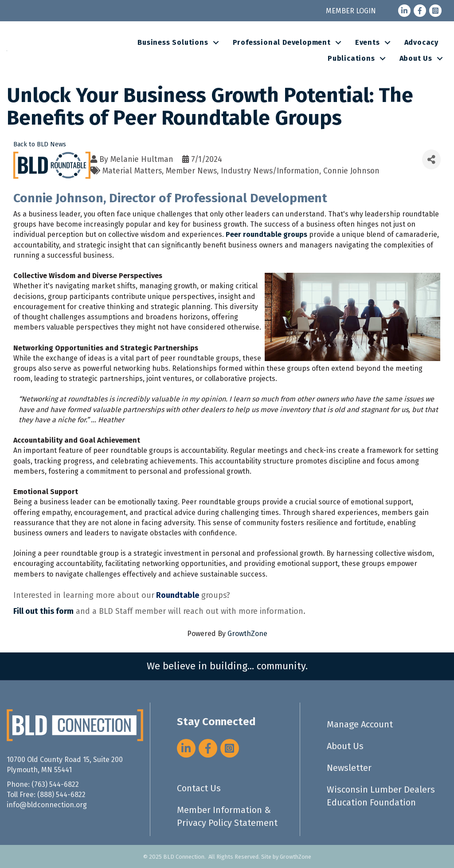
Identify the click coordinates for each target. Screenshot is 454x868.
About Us (416, 58)
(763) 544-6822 (55, 784)
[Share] (431, 159)
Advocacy (421, 42)
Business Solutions (173, 42)
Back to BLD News (40, 144)
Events (368, 42)
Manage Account (360, 724)
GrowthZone (247, 634)
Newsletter (349, 768)
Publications (351, 58)
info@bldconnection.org (47, 805)
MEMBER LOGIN (351, 11)
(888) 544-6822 (61, 795)
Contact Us (199, 788)
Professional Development (282, 42)
